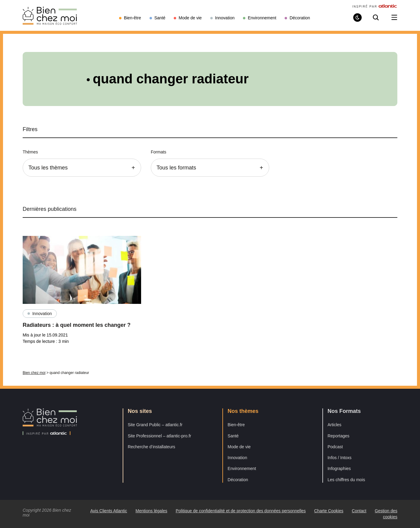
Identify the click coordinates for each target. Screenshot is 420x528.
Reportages (338, 436)
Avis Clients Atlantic (109, 511)
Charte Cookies (329, 511)
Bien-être (236, 425)
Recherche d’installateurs (152, 447)
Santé (233, 436)
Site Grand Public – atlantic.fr (155, 425)
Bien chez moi (34, 373)
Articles (334, 425)
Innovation (42, 314)
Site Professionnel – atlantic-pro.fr (160, 436)
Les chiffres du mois (346, 480)
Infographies (339, 468)
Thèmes (30, 152)
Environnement (242, 468)
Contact (359, 511)
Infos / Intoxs (339, 458)
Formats (158, 152)
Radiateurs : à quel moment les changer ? (77, 325)
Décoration (238, 480)
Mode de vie (239, 447)
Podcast (335, 447)
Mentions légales (151, 511)
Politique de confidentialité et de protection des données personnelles (241, 511)
